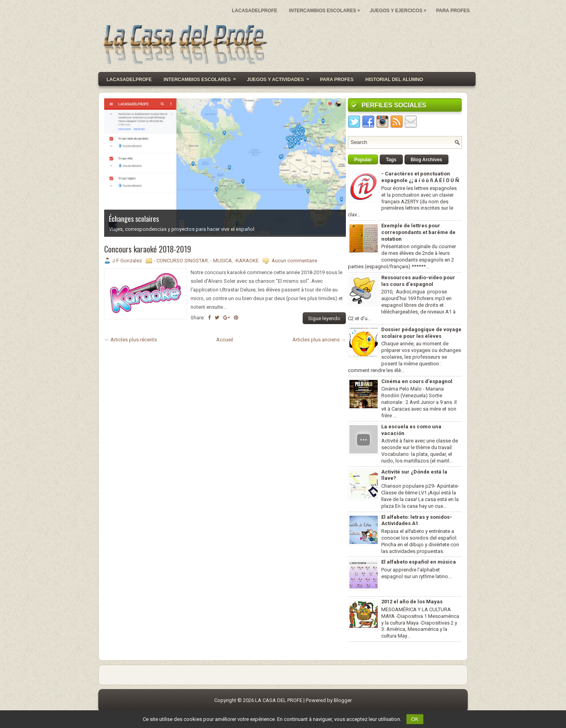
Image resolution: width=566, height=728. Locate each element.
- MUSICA (221, 261)
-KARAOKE (246, 261)
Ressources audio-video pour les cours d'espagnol (418, 281)
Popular (363, 160)
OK (415, 719)
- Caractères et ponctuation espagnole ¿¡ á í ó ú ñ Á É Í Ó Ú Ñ (420, 177)
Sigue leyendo (324, 318)
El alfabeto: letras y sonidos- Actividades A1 (417, 520)
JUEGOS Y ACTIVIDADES (280, 77)
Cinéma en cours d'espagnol (417, 381)
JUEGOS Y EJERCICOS (400, 9)
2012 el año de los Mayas (412, 602)
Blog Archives (426, 160)
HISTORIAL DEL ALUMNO (394, 79)
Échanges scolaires (134, 219)
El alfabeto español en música (419, 562)
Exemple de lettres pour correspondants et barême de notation (418, 232)
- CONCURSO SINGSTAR (181, 261)
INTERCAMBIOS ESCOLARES (326, 9)
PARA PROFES (453, 11)
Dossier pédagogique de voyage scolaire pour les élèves (421, 333)
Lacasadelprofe (129, 79)
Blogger (343, 700)
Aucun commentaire (294, 261)
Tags (391, 160)
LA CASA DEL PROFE (279, 700)
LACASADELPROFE (255, 11)
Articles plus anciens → (319, 340)
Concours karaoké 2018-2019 (148, 249)
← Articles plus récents (130, 340)
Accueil (225, 340)
